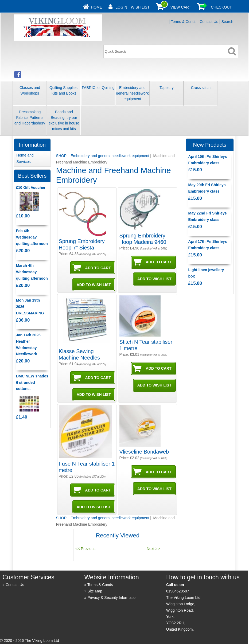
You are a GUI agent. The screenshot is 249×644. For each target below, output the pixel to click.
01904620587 (178, 591)
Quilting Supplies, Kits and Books (64, 90)
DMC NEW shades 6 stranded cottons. (32, 383)
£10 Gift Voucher (31, 188)
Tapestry (167, 88)
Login (121, 7)
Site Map (95, 591)
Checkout (221, 7)
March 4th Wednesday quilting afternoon (32, 272)
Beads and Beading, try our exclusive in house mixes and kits (64, 120)
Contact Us (209, 22)
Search (227, 22)
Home (96, 7)
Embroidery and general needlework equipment (132, 93)
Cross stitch (201, 88)
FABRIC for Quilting (98, 88)
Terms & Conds (184, 22)
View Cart (181, 7)
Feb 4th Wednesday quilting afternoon (32, 237)
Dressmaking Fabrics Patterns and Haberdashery (30, 118)
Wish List (140, 7)
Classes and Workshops (30, 90)
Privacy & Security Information (112, 598)
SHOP (62, 156)
